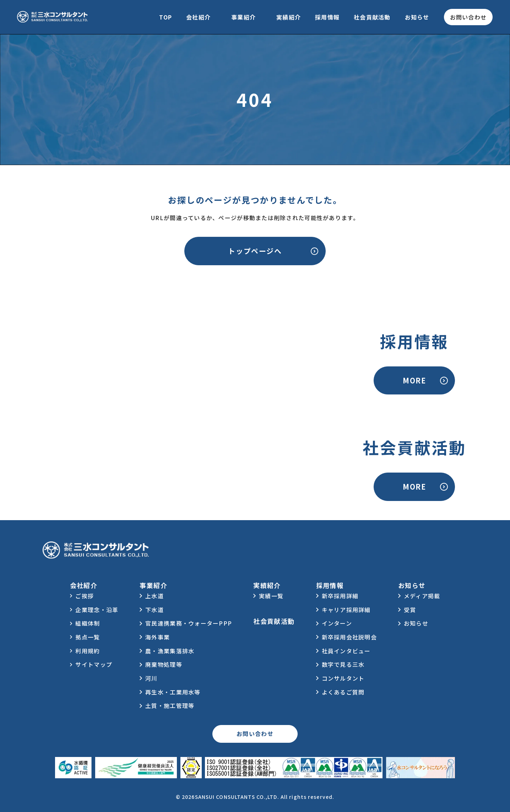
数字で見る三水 (343, 664)
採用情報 (327, 17)
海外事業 (158, 637)
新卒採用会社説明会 (349, 637)
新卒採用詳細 (340, 596)
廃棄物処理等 (164, 664)
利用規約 (88, 651)
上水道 (154, 596)
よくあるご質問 (343, 692)
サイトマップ (94, 664)
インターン (337, 623)
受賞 (410, 610)
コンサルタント (343, 678)
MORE (414, 380)
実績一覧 (271, 596)
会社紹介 (198, 17)
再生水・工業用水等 (173, 692)
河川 (151, 678)
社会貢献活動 (372, 17)
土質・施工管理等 (170, 705)
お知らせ (417, 17)
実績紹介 (289, 17)
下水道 (154, 610)
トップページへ (255, 251)
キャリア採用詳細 (346, 610)
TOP (166, 17)
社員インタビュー (346, 651)
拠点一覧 (88, 637)
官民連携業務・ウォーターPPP (189, 623)
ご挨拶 (85, 596)
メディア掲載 (422, 596)
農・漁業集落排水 (170, 651)
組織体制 (88, 623)
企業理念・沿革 (97, 610)
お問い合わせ (468, 17)
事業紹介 (243, 17)
